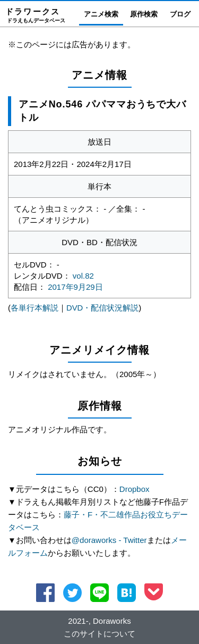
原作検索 (144, 14)
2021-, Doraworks (99, 620)
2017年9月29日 (75, 287)
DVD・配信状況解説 (103, 308)
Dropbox (135, 489)
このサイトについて (99, 633)
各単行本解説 (34, 308)
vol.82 (83, 276)
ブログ (180, 14)
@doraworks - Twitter (109, 540)
